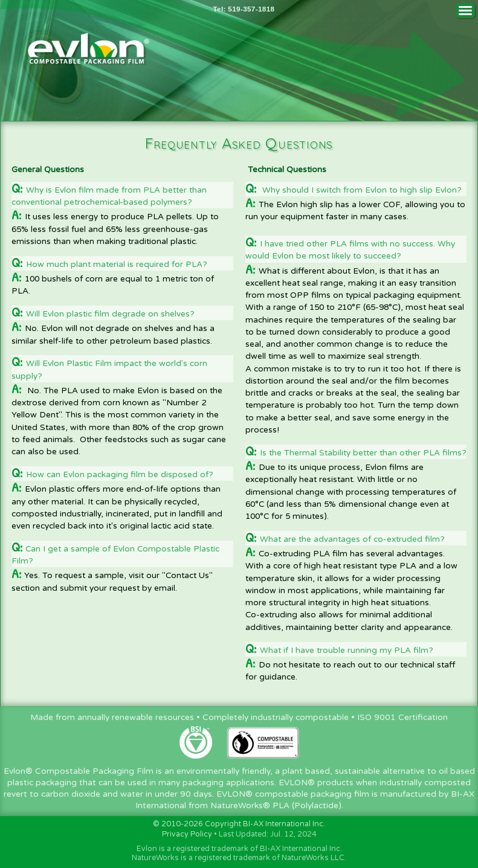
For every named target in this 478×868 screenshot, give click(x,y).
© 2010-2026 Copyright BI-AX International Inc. (239, 824)
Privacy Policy (187, 834)
